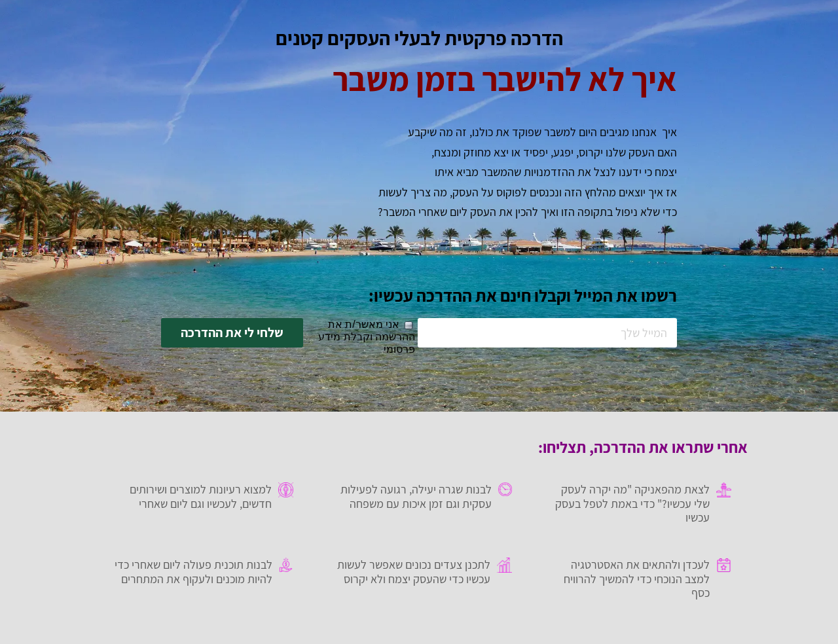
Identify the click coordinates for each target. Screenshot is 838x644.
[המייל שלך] (548, 333)
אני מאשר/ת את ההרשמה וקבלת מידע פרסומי (367, 337)
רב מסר (331, 633)
